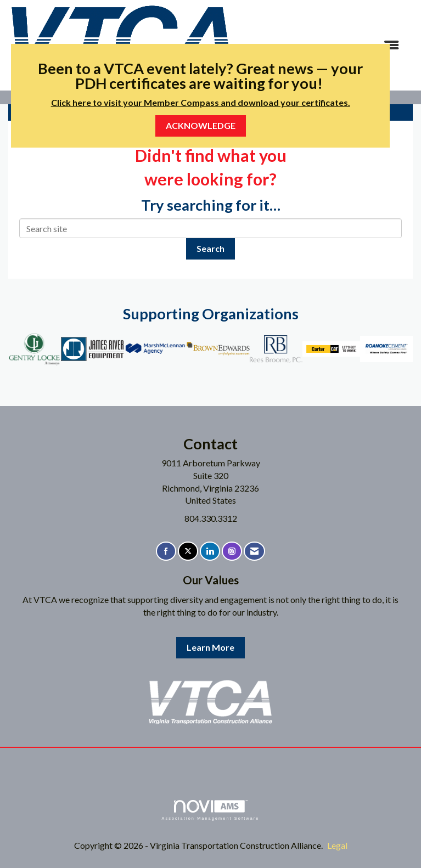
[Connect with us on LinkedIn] (210, 551)
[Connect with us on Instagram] (232, 551)
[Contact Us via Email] (254, 551)
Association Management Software (210, 810)
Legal (337, 845)
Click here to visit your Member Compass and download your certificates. (201, 102)
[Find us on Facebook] (166, 551)
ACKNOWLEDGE (201, 125)
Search (210, 248)
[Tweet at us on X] (188, 551)
